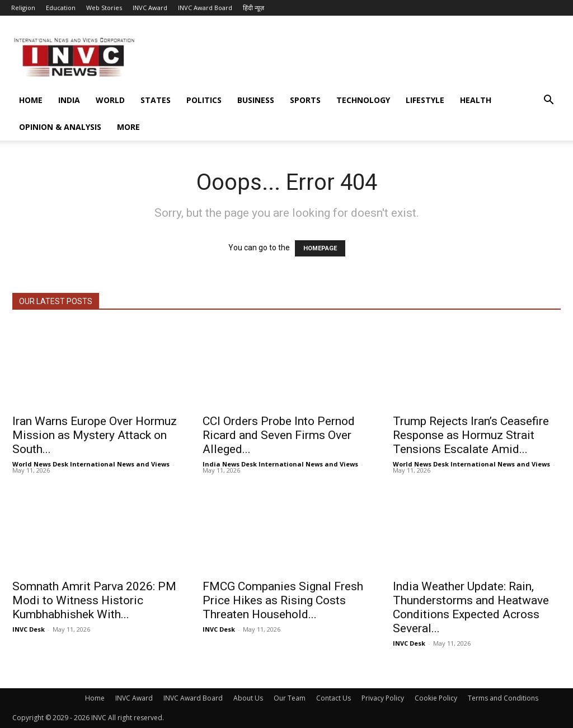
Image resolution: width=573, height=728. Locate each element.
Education (61, 8)
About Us (248, 698)
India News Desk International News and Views (280, 464)
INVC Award (150, 8)
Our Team (290, 698)
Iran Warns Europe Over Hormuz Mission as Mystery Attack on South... (95, 435)
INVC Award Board (205, 8)
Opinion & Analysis (60, 127)
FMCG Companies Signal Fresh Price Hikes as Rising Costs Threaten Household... (283, 600)
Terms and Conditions (503, 698)
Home (31, 100)
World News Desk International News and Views (91, 464)
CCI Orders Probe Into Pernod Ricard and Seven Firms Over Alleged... (279, 435)
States (156, 100)
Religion (23, 8)
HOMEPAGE (320, 248)
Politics (204, 100)
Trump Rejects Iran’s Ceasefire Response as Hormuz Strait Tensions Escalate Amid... (471, 435)
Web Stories (104, 8)
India (69, 100)
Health (476, 100)
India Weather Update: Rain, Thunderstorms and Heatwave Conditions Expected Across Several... (471, 607)
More (128, 127)
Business (256, 100)
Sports (305, 100)
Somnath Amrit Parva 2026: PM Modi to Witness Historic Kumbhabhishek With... (94, 600)
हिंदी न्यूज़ (253, 8)
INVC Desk (29, 629)
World (110, 100)
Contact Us (334, 698)
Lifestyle (425, 100)
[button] (548, 101)
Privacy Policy (383, 698)
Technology (363, 100)
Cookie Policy (436, 698)
